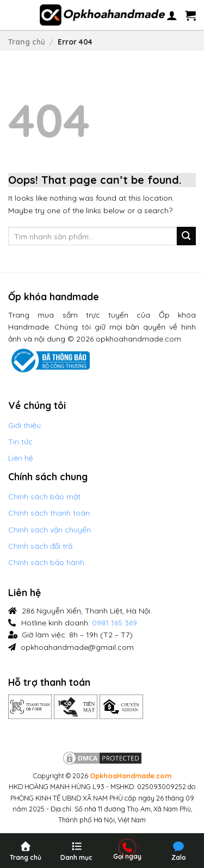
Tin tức (20, 442)
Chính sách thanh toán (49, 513)
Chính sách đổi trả (40, 546)
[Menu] (21, 15)
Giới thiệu (24, 425)
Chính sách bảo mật (44, 497)
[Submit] (186, 236)
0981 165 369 (115, 623)
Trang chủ (27, 42)
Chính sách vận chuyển (50, 530)
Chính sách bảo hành (46, 562)
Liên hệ (21, 458)
